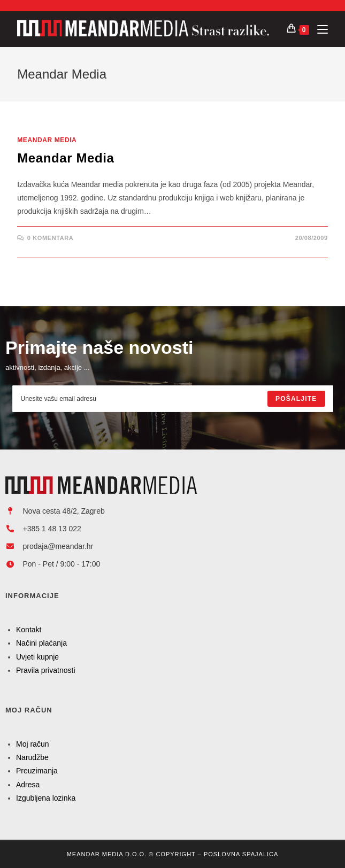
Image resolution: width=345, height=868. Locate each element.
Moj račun (32, 744)
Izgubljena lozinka (46, 798)
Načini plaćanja (41, 643)
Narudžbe (32, 757)
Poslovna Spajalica (241, 854)
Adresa (28, 785)
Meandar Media (47, 140)
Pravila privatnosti (46, 670)
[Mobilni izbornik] (319, 29)
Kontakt (29, 630)
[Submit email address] (296, 399)
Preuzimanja (37, 771)
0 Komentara (50, 238)
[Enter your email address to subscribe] (173, 399)
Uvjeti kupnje (37, 657)
